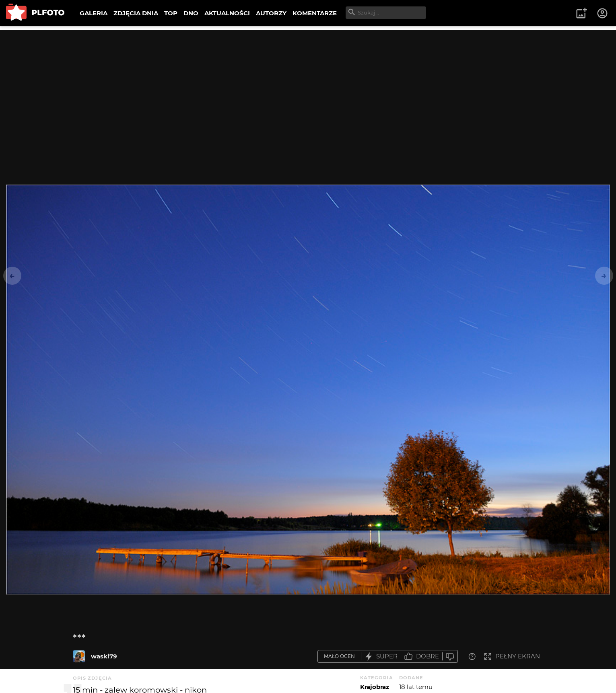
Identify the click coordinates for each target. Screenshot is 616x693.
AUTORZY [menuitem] (271, 13)
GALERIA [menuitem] (94, 13)
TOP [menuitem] (171, 13)
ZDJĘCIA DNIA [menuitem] (136, 13)
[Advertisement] (308, 86)
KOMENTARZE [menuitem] (315, 13)
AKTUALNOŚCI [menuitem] (227, 13)
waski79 (104, 656)
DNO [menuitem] (191, 13)
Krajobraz (375, 687)
